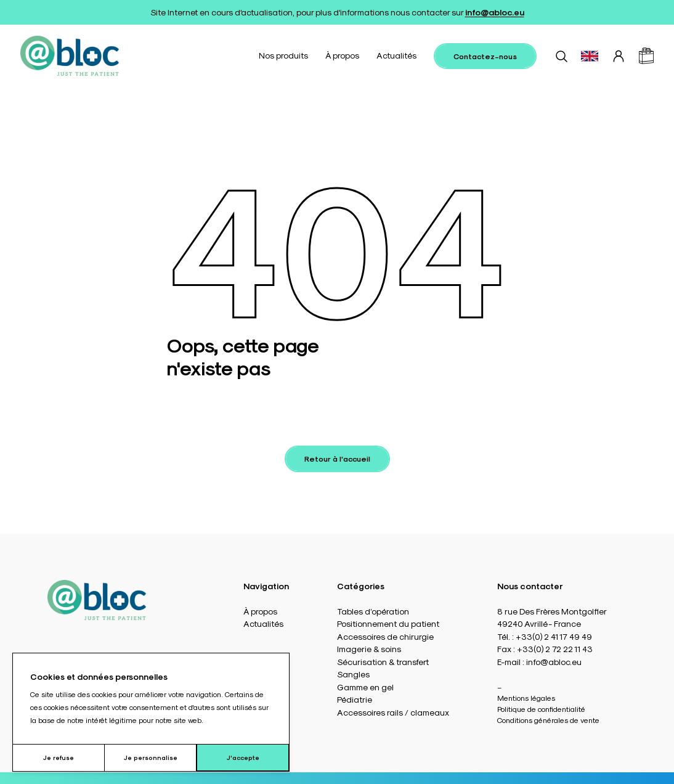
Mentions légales (526, 698)
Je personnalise (151, 757)
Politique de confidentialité (541, 709)
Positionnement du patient (388, 623)
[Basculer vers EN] (590, 56)
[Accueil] (70, 56)
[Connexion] (619, 56)
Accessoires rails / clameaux (393, 712)
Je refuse (59, 757)
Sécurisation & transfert (383, 662)
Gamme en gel (365, 687)
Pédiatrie (355, 699)
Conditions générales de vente (548, 720)
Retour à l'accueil (337, 459)
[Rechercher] (561, 56)
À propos (342, 55)
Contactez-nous (485, 56)
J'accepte (243, 757)
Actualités (396, 55)
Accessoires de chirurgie (385, 636)
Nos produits (283, 55)
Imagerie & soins (369, 649)
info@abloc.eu (495, 12)
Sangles (353, 674)
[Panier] (646, 56)
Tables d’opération (373, 611)
